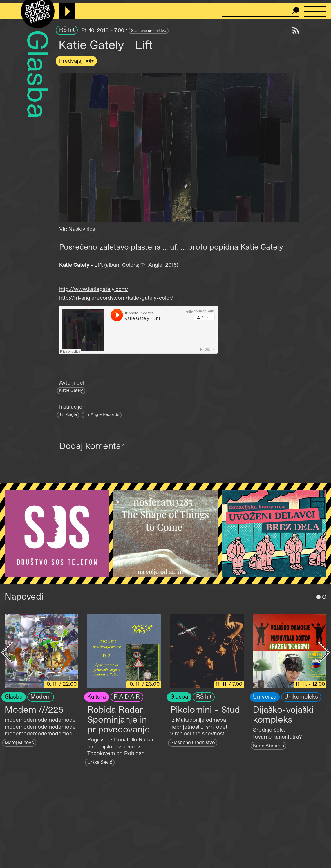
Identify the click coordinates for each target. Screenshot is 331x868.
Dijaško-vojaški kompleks (283, 714)
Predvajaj (72, 61)
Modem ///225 (34, 709)
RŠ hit (67, 29)
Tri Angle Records (102, 414)
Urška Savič (100, 762)
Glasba (39, 74)
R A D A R (127, 696)
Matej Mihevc (19, 742)
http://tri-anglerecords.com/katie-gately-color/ (116, 298)
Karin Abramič (268, 745)
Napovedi (24, 596)
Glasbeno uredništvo (149, 30)
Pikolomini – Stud (205, 709)
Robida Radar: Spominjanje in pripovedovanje (119, 719)
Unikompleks (301, 696)
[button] (179, 147)
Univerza (265, 696)
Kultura (97, 696)
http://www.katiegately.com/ (94, 289)
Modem (41, 696)
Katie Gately (71, 390)
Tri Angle (68, 414)
